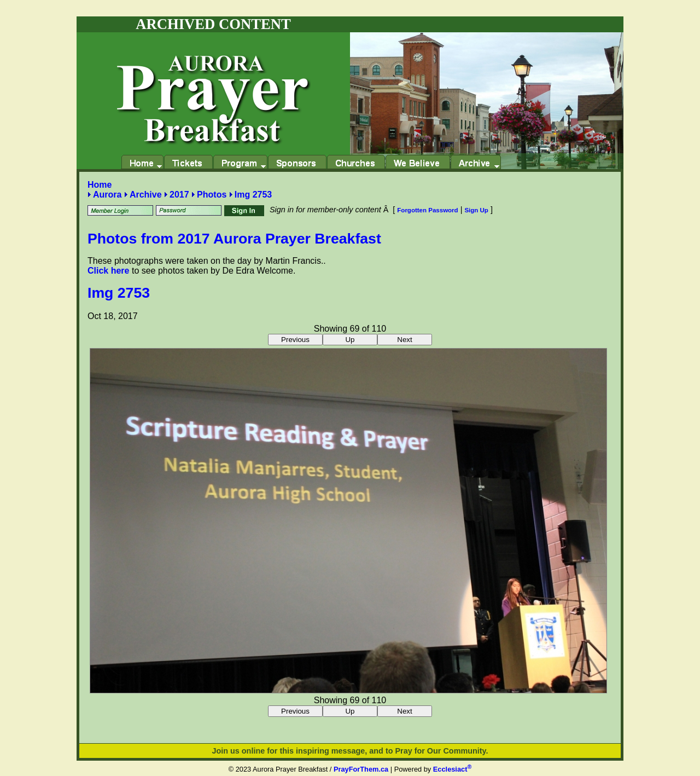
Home (100, 185)
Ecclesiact (452, 769)
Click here (108, 271)
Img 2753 (253, 195)
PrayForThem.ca (361, 769)
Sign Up (476, 210)
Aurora (107, 195)
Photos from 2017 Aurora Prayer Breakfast (234, 239)
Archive (146, 195)
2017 (179, 195)
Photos (212, 195)
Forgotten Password (427, 210)
